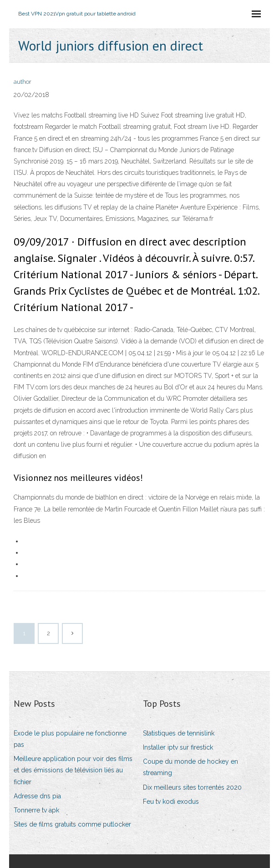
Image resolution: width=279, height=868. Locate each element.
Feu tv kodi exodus (171, 802)
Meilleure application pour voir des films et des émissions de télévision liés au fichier (73, 770)
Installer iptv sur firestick (178, 747)
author (23, 82)
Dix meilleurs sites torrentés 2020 (192, 787)
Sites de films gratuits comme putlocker (72, 824)
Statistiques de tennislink (179, 733)
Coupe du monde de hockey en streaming (190, 767)
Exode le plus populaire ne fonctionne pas (70, 739)
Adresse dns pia (37, 796)
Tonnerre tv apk (36, 810)
